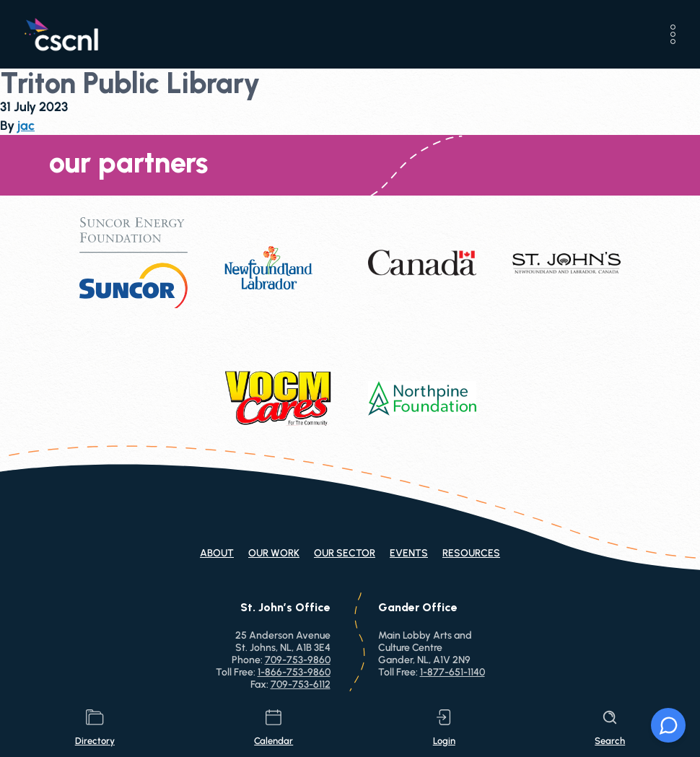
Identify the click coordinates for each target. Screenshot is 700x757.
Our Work (274, 553)
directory (95, 728)
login (444, 728)
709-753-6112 (301, 684)
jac (26, 126)
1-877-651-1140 (452, 672)
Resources (471, 553)
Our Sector (345, 553)
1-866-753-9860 (294, 672)
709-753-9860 (298, 660)
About (217, 553)
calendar (274, 728)
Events (409, 553)
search (610, 728)
